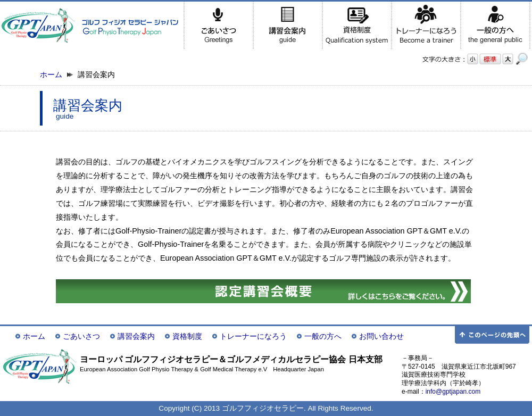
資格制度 (187, 336)
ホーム (51, 75)
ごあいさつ (81, 336)
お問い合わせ (381, 336)
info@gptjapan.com (453, 392)
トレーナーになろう (253, 336)
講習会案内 (136, 336)
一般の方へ (323, 336)
